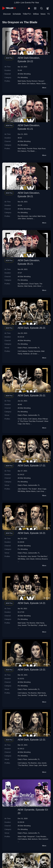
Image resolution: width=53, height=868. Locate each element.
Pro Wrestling (23, 77)
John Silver (22, 83)
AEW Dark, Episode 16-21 (32, 533)
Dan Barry (26, 424)
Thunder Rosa (32, 148)
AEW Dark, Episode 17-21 (32, 466)
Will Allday (21, 491)
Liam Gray (40, 491)
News (43, 14)
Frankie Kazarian (34, 351)
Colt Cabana (22, 351)
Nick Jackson (43, 839)
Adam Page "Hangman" (26, 836)
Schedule (17, 14)
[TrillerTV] (9, 8)
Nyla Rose (42, 148)
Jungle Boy (43, 625)
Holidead (26, 354)
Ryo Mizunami (23, 216)
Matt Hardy (22, 81)
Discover (7, 14)
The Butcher (22, 556)
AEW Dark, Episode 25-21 (32, 396)
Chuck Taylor (34, 284)
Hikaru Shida (41, 83)
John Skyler (30, 559)
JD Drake (34, 354)
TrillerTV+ (27, 14)
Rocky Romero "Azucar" (35, 81)
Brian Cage (42, 489)
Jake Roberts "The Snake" (27, 489)
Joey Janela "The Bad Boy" (38, 556)
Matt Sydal (22, 623)
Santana (30, 218)
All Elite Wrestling (24, 74)
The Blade (31, 151)
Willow (36, 14)
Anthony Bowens (42, 559)
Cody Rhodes (41, 836)
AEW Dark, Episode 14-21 (32, 603)
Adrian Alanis (31, 491)
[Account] (48, 8)
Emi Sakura (31, 83)
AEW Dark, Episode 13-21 (32, 670)
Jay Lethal (33, 216)
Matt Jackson (33, 839)
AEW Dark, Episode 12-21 (32, 740)
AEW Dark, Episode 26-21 (32, 328)
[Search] (41, 8)
